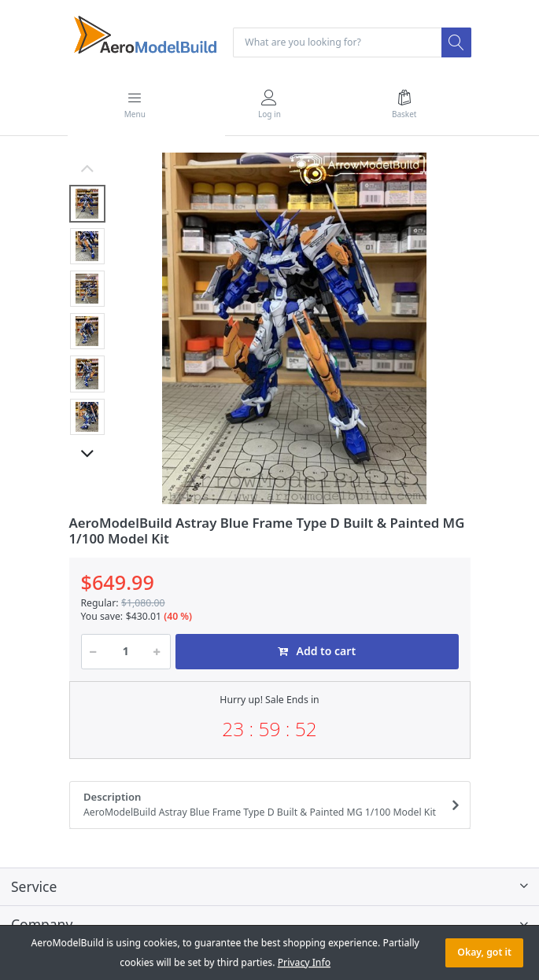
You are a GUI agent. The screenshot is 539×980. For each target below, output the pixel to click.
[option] (295, 328)
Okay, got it (484, 952)
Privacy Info (304, 962)
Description (264, 805)
